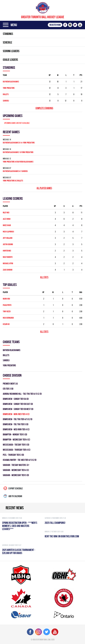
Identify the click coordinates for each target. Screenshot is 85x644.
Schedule (7, 42)
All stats (44, 277)
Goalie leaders (10, 60)
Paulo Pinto (7, 305)
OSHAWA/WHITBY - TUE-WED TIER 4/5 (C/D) (20, 460)
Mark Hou (6, 299)
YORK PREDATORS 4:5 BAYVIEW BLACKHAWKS (18, 162)
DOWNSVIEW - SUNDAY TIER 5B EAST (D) (18, 404)
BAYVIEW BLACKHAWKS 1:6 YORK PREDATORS (18, 152)
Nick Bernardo (8, 318)
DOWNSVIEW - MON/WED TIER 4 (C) (16, 414)
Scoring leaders (11, 51)
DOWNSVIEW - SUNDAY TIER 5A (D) (16, 399)
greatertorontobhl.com (42, 640)
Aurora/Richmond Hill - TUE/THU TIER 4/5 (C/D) (22, 394)
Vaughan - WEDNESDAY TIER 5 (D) (16, 475)
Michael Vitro (8, 263)
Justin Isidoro (8, 244)
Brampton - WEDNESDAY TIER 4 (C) (16, 440)
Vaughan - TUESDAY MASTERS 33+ (16, 465)
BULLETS (6, 94)
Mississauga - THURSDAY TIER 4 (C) (17, 450)
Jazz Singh (7, 219)
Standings (8, 34)
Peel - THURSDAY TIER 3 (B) (13, 455)
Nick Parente (8, 257)
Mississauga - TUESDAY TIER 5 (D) (16, 445)
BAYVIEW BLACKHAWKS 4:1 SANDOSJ (15, 171)
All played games (44, 188)
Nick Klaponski (8, 232)
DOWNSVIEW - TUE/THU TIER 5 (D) (16, 424)
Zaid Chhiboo (8, 270)
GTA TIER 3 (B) (8, 389)
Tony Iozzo (7, 311)
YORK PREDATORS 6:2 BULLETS (13, 181)
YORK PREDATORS (9, 88)
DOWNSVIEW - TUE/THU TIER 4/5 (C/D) (18, 419)
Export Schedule (13, 488)
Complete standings (44, 108)
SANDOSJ (6, 101)
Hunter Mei (7, 251)
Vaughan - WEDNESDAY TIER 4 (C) (16, 470)
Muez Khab (7, 225)
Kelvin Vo (6, 324)
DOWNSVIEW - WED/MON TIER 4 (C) (16, 429)
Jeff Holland (8, 238)
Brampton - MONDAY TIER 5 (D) (15, 434)
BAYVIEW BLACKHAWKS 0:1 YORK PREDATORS (19, 143)
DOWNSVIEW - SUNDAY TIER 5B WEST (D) (18, 409)
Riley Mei (6, 213)
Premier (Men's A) (10, 384)
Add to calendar (13, 496)
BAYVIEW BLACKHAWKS (11, 82)
